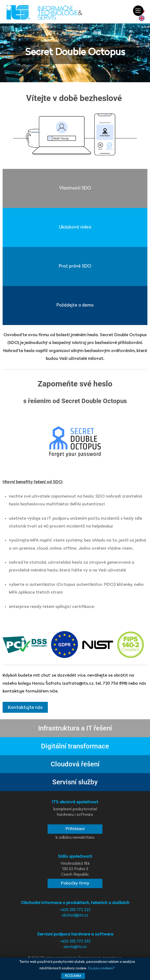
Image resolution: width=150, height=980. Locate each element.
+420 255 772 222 (75, 910)
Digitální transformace (75, 746)
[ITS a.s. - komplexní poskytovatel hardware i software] (44, 12)
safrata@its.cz (79, 684)
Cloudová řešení (75, 764)
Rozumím (73, 976)
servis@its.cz (75, 947)
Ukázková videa (75, 227)
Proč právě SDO (75, 266)
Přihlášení (75, 829)
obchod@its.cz (75, 916)
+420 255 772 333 (75, 942)
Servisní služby (75, 782)
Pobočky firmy (75, 883)
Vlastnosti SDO (75, 188)
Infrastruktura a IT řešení (75, 728)
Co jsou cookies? (101, 968)
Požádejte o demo (75, 305)
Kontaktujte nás (25, 708)
